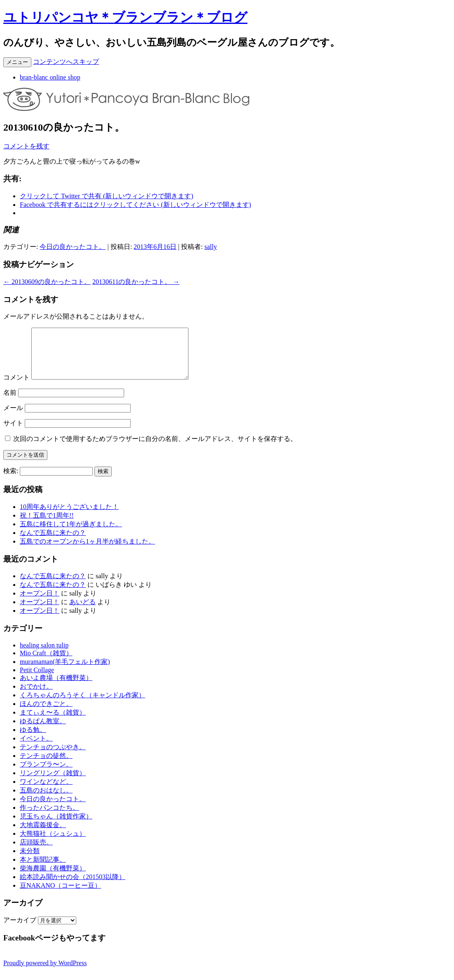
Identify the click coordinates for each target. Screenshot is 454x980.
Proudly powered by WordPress (45, 973)
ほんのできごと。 (46, 714)
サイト (13, 433)
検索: (11, 481)
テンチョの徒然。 (46, 765)
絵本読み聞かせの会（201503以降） (73, 887)
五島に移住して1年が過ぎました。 (71, 534)
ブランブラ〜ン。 (46, 774)
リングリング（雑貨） (53, 783)
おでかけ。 (36, 696)
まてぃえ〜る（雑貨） (53, 722)
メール (13, 418)
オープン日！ (40, 603)
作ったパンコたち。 (49, 817)
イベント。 (36, 748)
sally (211, 247)
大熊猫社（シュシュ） (53, 843)
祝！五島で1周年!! (47, 525)
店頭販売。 (36, 852)
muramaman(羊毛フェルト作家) (65, 672)
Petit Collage (37, 680)
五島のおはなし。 (46, 800)
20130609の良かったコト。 (47, 282)
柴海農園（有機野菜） (53, 878)
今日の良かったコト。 (73, 247)
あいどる (82, 612)
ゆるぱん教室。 (43, 731)
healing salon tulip (44, 655)
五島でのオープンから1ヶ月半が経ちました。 (87, 551)
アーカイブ (20, 930)
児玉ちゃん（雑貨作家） (56, 826)
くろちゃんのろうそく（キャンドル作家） (82, 705)
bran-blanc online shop (50, 77)
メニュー (17, 62)
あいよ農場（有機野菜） (56, 688)
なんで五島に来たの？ (53, 543)
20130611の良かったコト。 (136, 282)
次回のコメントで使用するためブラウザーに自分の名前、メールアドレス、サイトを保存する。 (155, 449)
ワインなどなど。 (46, 791)
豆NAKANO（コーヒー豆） (60, 895)
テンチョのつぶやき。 (53, 757)
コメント (16, 387)
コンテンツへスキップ (66, 62)
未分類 (30, 861)
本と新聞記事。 (43, 869)
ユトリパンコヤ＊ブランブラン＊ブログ (125, 17)
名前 (10, 402)
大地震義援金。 (43, 835)
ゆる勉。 (33, 740)
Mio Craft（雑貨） (46, 663)
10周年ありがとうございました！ (69, 517)
